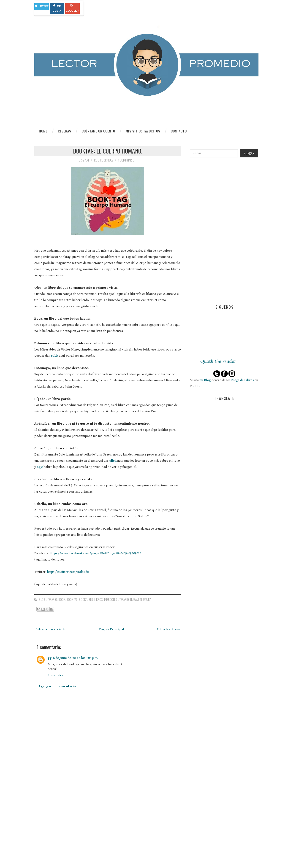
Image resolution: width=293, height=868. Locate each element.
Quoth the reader (218, 361)
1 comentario (127, 160)
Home (43, 131)
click (54, 356)
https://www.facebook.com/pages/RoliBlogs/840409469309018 (95, 553)
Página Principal (112, 629)
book (62, 599)
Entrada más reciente (51, 629)
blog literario (48, 599)
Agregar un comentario (57, 686)
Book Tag (72, 599)
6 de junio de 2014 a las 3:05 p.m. (76, 658)
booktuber (86, 599)
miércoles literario (117, 599)
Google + (72, 8)
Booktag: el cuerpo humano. (108, 151)
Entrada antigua (168, 629)
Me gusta (57, 8)
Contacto (179, 131)
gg (50, 658)
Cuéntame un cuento (98, 131)
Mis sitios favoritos (143, 131)
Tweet (42, 6)
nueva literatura (141, 599)
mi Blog (205, 380)
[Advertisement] (69, 828)
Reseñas (65, 131)
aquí (40, 467)
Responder (56, 675)
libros (99, 599)
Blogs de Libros (243, 380)
